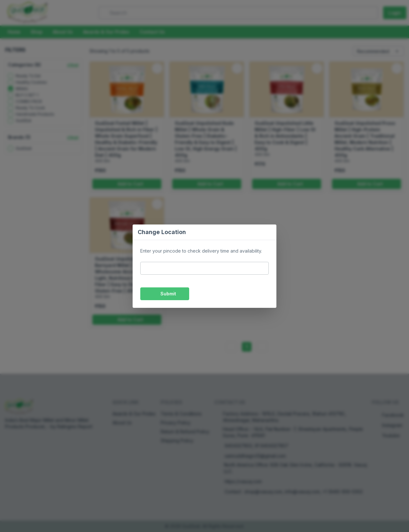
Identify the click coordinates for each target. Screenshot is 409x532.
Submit (165, 294)
